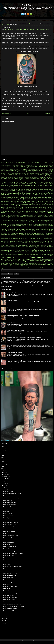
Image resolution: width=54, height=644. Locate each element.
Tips (7, 262)
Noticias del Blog (23, 236)
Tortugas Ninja (35, 262)
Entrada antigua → (49, 114)
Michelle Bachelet (35, 231)
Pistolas (34, 243)
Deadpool (34, 189)
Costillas (11, 187)
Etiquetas (10, 274)
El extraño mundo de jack (13, 196)
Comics (20, 185)
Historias (27, 211)
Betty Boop (5, 173)
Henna (41, 210)
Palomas (2, 239)
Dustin (19, 195)
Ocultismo (46, 236)
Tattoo (39, 23)
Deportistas (12, 191)
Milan (43, 231)
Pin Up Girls (51, 241)
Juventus (18, 219)
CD (24, 180)
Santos (19, 250)
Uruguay (46, 263)
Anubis (5, 168)
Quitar (24, 245)
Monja (33, 232)
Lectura (13, 222)
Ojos (50, 236)
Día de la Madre (39, 191)
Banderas (43, 170)
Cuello (24, 188)
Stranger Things (20, 254)
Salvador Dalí (42, 249)
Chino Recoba (11, 182)
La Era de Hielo (14, 220)
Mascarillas (10, 229)
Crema (29, 187)
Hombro (33, 23)
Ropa (6, 249)
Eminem (35, 197)
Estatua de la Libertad (14, 200)
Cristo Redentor (9, 188)
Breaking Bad (51, 175)
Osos (19, 237)
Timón (52, 261)
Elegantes (24, 197)
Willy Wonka (10, 267)
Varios (21, 264)
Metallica (10, 231)
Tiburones (46, 261)
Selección (34, 250)
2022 (19, 163)
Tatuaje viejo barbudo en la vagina (11, 593)
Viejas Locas (6, 266)
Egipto (38, 195)
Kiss (33, 219)
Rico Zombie (7, 248)
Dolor (36, 193)
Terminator (3, 261)
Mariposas (29, 228)
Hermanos (52, 210)
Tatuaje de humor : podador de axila (11, 558)
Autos (42, 169)
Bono (24, 175)
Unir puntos (35, 263)
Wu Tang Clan (28, 267)
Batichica (23, 172)
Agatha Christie (16, 164)
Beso (52, 172)
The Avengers (19, 261)
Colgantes (47, 184)
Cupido (5, 189)
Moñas (48, 232)
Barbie (49, 170)
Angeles (22, 167)
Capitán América (4, 178)
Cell (36, 180)
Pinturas (15, 243)
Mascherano (14, 229)
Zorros (2, 268)
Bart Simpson (10, 172)
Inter (18, 215)
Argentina (27, 168)
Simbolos (24, 252)
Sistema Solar (38, 252)
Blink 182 (50, 173)
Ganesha (36, 206)
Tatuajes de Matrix (11, 323)
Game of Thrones (29, 206)
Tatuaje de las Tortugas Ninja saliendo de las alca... (14, 567)
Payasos (12, 240)
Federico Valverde (6, 201)
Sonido (17, 253)
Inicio (3, 19)
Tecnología (34, 259)
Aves (52, 169)
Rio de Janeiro (16, 248)
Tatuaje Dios (6, 511)
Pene (41, 240)
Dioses (45, 192)
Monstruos (39, 232)
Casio (9, 180)
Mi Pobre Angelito (22, 231)
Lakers (6, 222)
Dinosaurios (34, 192)
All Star (31, 165)
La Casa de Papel (8, 220)
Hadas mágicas (32, 209)
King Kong (30, 219)
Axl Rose (7, 170)
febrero (5, 618)
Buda (14, 176)
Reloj (39, 247)
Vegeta (24, 264)
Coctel (35, 184)
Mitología (16, 232)
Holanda (33, 211)
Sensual (47, 250)
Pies (44, 241)
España (43, 199)
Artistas (9, 169)
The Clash (28, 261)
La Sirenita (39, 220)
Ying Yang (41, 267)
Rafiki (29, 245)
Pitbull (36, 243)
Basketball (19, 172)
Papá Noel (17, 239)
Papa (12, 239)
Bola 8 (14, 175)
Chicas (42, 181)
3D (26, 163)
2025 (3, 446)
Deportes (7, 191)
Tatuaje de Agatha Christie (9, 555)
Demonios (3, 191)
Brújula (10, 176)
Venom (30, 264)
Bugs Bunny (18, 176)
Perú (15, 241)
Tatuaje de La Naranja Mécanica (10, 573)
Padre (38, 237)
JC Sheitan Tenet (40, 217)
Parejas (41, 239)
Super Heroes (8, 256)
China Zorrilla (6, 182)
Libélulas (3, 223)
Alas (37, 164)
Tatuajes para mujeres (12, 308)
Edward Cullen (32, 195)
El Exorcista (6, 196)
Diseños (11, 193)
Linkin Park (27, 223)
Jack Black (52, 215)
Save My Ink (22, 250)
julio (4, 485)
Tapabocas (36, 256)
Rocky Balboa (41, 248)
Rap (33, 245)
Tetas (9, 261)
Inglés (30, 214)
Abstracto (47, 163)
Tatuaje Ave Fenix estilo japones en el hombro (13, 551)
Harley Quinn (8, 210)
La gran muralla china (21, 220)
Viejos (9, 266)
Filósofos (41, 201)
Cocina (29, 184)
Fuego (2, 206)
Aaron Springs (32, 163)
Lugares (52, 224)
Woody (24, 267)
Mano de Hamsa (17, 227)
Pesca (17, 241)
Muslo (35, 233)
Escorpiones (18, 199)
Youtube (44, 267)
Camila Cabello (14, 177)
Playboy (52, 243)
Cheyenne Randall (25, 181)
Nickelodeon (35, 235)
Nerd (20, 235)
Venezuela (27, 264)
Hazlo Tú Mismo (22, 210)
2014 (8, 163)
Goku (37, 207)
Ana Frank (49, 165)
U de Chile (22, 263)
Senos (43, 250)
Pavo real (8, 240)
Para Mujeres (32, 238)
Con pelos (27, 185)
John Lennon (28, 218)
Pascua (48, 239)
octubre (5, 479)
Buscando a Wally (26, 176)
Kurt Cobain (47, 219)
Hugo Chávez (32, 213)
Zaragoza (48, 267)
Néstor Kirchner (24, 235)
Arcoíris (20, 168)
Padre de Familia (43, 237)
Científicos (41, 182)
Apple (11, 168)
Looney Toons (4, 224)
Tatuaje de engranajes (8, 582)
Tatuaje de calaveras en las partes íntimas (12, 604)
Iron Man (45, 215)
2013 (6, 163)
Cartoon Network (50, 178)
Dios (41, 192)
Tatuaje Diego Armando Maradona (11, 522)
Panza (9, 239)
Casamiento (3, 180)
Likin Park (13, 223)
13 (2, 163)
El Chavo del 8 (43, 195)
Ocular (42, 236)
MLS (19, 232)
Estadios (2, 200)
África (12, 164)
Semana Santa (39, 250)
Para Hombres (26, 239)
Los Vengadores (45, 224)
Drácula (52, 193)
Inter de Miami (21, 215)
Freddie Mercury (21, 205)
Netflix (28, 235)
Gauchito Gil (51, 206)
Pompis (19, 244)
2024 (23, 163)
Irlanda (37, 215)
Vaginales (3, 264)
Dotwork (49, 193)
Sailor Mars (26, 249)
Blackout (28, 173)
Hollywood (36, 211)
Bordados (27, 175)
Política (16, 244)
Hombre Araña (46, 211)
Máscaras (6, 229)
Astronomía (18, 169)
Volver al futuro (38, 266)
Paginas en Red (22, 642)
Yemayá (38, 267)
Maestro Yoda (36, 226)
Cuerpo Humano (39, 188)
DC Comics (30, 189)
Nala (46, 233)
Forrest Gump (13, 203)
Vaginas (7, 264)
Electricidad (16, 197)
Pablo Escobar (31, 237)
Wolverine (15, 267)
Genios (8, 207)
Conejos (31, 185)
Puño (19, 245)
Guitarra (16, 209)
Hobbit (30, 211)
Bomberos (21, 175)
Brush (12, 176)
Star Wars (38, 253)
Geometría (12, 207)
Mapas (28, 227)
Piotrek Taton (19, 243)
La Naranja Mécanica (32, 220)
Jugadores (7, 219)
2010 (4, 163)
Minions (7, 232)
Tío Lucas (5, 262)
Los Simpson (40, 224)
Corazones (48, 185)
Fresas (40, 205)
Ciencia (37, 182)
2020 (3, 457)
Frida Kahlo (43, 205)
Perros (2, 241)
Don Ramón (40, 193)
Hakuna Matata (38, 209)
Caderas (47, 176)
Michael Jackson (29, 231)
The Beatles (24, 261)
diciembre (6, 474)
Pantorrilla (6, 239)
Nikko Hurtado (45, 235)
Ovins (25, 237)
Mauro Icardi (35, 229)
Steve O (4, 254)
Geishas (5, 207)
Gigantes (22, 207)
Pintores (12, 243)
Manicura (12, 227)
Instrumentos (51, 214)
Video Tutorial (40, 264)
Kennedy (23, 219)
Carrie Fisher (34, 178)
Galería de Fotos (18, 206)
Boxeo (32, 175)
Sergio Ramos (51, 250)
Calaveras (51, 176)
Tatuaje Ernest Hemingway (9, 520)
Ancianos (10, 167)
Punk (17, 245)
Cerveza (49, 180)
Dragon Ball (3, 195)
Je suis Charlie (46, 217)
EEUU (36, 195)
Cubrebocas (18, 188)
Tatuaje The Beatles (8, 544)
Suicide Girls (38, 254)
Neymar (31, 235)
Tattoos (14, 258)
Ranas (31, 245)
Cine (52, 182)
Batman (27, 172)
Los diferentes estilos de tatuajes (15, 293)
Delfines (47, 189)
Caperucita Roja (50, 177)
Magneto (46, 226)
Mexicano (14, 231)
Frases (14, 205)
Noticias (17, 236)
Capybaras (9, 178)
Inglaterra (27, 214)
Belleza (43, 172)
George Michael (17, 207)
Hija (7, 211)
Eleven (27, 197)
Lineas (21, 223)
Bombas (17, 175)
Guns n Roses (20, 209)
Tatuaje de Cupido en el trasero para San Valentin (18, 360)
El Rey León (50, 196)
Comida (24, 185)
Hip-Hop (17, 211)
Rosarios (12, 249)
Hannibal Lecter (48, 209)
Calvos (6, 177)
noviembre (6, 477)
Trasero (46, 262)
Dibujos (18, 192)
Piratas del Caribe (28, 243)
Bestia (2, 173)
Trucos (9, 263)
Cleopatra (18, 184)
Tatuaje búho (6, 533)
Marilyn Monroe (16, 228)
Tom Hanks (15, 262)
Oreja (16, 237)
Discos (52, 192)
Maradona (43, 227)
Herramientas (3, 211)
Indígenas (6, 214)
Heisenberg (30, 210)
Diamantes (14, 192)
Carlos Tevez (25, 178)
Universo (40, 263)
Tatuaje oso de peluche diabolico (10, 562)
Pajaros (48, 237)
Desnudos (31, 191)
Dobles (33, 193)
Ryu (23, 249)
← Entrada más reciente (6, 114)
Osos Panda (22, 237)
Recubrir (23, 247)
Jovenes (47, 218)
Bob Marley (6, 175)
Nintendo (2, 236)
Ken (20, 219)
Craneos (20, 187)
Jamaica (15, 217)
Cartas (41, 178)
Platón (47, 243)
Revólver (52, 247)
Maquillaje (31, 227)
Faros (2, 201)
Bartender (15, 172)
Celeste (33, 180)
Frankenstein (10, 205)
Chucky (26, 182)
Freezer (37, 205)
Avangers (45, 169)
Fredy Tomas (33, 205)
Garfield (41, 206)
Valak (10, 264)
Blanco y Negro (40, 173)
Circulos (2, 184)
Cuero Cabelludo (32, 188)
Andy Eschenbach (17, 167)
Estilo (20, 200)
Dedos (43, 189)
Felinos (11, 201)
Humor (38, 213)
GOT (46, 207)
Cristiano (37, 187)
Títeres (12, 262)
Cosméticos (7, 187)
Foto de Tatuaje (20, 23)
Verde (36, 264)
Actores (2, 164)
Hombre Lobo (51, 211)
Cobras (23, 184)
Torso (26, 262)
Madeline (17, 226)
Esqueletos (51, 199)
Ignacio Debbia (42, 213)
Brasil (39, 175)
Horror (18, 213)
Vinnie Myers (17, 266)
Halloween (43, 209)
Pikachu (46, 241)
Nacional (43, 233)
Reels (30, 247)
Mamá (52, 226)
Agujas (26, 164)
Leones (35, 222)
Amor (40, 165)
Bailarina (24, 170)
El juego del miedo (25, 196)
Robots (34, 248)
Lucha (49, 224)
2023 (21, 163)
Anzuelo (8, 168)
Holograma (41, 211)
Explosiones (35, 200)
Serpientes (6, 252)
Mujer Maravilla (12, 233)
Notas (14, 236)
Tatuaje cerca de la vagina (9, 602)
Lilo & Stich (17, 223)
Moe (30, 232)
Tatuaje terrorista (7, 564)
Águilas (23, 164)
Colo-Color (4, 185)
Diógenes (39, 192)
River (23, 248)
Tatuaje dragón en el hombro (9, 505)
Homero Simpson (13, 213)
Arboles (17, 168)
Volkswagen (33, 266)
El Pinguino (36, 196)
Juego (50, 218)
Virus (30, 266)
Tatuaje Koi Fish (7, 589)
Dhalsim (35, 191)
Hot (21, 213)
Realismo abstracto (7, 247)
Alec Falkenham (50, 164)
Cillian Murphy (49, 182)
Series (2, 252)
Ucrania (27, 263)
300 (25, 163)
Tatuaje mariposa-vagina (9, 591)
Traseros (49, 262)
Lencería (18, 222)
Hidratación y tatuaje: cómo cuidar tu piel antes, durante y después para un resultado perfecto (28, 345)
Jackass (12, 217)
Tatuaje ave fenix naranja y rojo (10, 549)
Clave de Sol (9, 184)
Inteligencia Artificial (7, 215)
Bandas (39, 170)
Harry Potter (13, 210)
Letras (42, 222)
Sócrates (2, 253)
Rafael (26, 245)
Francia (2, 205)
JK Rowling (18, 218)
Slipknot (52, 252)
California (2, 177)
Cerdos (40, 180)
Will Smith (5, 267)
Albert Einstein (41, 164)
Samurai (2, 250)
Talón (28, 256)
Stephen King (49, 253)
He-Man (27, 210)
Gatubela (47, 206)
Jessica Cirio (5, 218)
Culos (52, 188)
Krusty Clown (42, 219)
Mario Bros (24, 228)
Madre (20, 226)
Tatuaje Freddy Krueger (8, 516)
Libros (9, 223)
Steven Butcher (8, 254)
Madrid (32, 226)
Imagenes (51, 213)
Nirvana (8, 236)
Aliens (24, 165)
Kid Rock (26, 219)
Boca (10, 175)
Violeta (22, 266)
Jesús (8, 218)
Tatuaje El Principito (7, 514)
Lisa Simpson (31, 223)
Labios (49, 220)
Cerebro (43, 180)
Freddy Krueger (27, 205)
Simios (27, 252)
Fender (25, 201)
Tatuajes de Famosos (5, 259)
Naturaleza (13, 235)
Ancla (13, 167)
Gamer (33, 206)
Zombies (52, 267)
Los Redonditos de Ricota (33, 224)
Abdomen (37, 163)
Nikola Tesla (51, 235)
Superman (14, 256)
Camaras (9, 177)
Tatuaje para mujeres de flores (10, 575)
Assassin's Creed (14, 169)
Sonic (15, 253)
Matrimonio (28, 229)
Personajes (6, 241)
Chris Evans (18, 182)
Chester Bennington (17, 181)
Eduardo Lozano (26, 195)
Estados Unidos (7, 200)
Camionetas (19, 177)
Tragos (43, 262)
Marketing (44, 228)
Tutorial (16, 263)
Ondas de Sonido (12, 237)
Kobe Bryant (37, 219)
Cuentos (28, 188)
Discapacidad (49, 192)
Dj (24, 193)
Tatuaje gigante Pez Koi (8, 509)
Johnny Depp (33, 218)
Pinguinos (2, 243)
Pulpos (11, 245)
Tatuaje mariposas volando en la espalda (12, 498)
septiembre (6, 481)
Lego (16, 222)
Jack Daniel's (3, 217)
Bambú (36, 170)
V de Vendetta (51, 263)
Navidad (17, 235)
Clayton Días (13, 184)
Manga (9, 227)
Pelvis (38, 240)
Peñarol (43, 240)
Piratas (23, 243)
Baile (27, 170)
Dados (17, 189)
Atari (22, 169)
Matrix (32, 229)
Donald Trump (45, 193)
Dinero (31, 192)
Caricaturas (14, 178)
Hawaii (17, 210)
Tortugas (30, 262)
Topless (24, 262)
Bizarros (20, 173)
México (17, 231)
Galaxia (12, 206)
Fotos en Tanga (51, 203)
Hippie (20, 211)
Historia (23, 211)
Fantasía (52, 200)
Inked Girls (34, 214)
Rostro (18, 249)
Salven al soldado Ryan (49, 249)
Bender (46, 172)
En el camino (39, 197)
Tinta (2, 262)
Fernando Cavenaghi (30, 201)
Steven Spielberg (14, 254)
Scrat (31, 250)
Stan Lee (34, 253)
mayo (5, 490)
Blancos (46, 173)
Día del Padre (51, 191)
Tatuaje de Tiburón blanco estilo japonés (16, 330)
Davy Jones (26, 189)
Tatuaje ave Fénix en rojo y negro (10, 609)
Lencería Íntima (23, 222)
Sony (20, 253)
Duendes (12, 195)
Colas (44, 184)
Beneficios (49, 172)
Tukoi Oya (12, 263)
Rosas (15, 249)
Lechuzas (9, 222)
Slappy (49, 252)
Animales (32, 166)
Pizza (41, 243)
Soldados (12, 253)
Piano (29, 241)
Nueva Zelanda (33, 236)
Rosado (9, 249)
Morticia (51, 232)
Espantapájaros (38, 199)
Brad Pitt (35, 175)
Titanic (7, 24)
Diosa (43, 192)
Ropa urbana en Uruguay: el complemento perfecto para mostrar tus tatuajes (24, 338)
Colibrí (50, 184)
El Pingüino (40, 196)
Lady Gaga (3, 222)
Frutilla (49, 205)
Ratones (42, 245)
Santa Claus (15, 250)
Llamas (39, 223)
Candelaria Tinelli (35, 177)
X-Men (35, 267)
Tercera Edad (51, 259)
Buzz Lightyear (32, 176)
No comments (12, 31)
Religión (36, 247)
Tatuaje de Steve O (7, 571)
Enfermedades (48, 197)
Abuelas (50, 163)
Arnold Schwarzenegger (45, 168)
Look (52, 223)
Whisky (2, 267)
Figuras (36, 201)
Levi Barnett (51, 222)
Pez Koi (24, 241)
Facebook (45, 200)
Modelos (28, 232)
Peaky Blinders (16, 240)
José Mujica (44, 218)
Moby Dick (22, 232)
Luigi (2, 226)
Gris (6, 209)
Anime (36, 167)
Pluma (6, 244)
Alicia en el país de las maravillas (16, 165)
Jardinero (28, 217)
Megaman (49, 229)
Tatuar (20, 259)
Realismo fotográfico (14, 247)
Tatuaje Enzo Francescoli (9, 527)
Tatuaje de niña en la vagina (9, 600)
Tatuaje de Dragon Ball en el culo (14, 353)
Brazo (10, 23)
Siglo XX (12, 252)
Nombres (11, 236)
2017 (15, 163)
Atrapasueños (26, 169)
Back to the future (18, 170)
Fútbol (5, 206)
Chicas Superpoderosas (48, 181)
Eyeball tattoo (40, 200)
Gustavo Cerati (25, 209)
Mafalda (40, 226)
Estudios (27, 200)
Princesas (52, 244)
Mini (4, 232)
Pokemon (10, 244)
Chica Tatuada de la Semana (34, 181)
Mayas (39, 229)
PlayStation (3, 244)
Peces (20, 240)
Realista (19, 247)
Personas (12, 241)
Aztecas (11, 170)
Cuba (15, 188)
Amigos (37, 165)
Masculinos (23, 229)
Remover (42, 247)
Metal (7, 231)
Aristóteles (36, 168)
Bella (40, 172)
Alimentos (27, 165)
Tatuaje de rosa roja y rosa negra (10, 496)
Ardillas (23, 168)
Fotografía (33, 203)
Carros (38, 178)
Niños (5, 236)
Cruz (13, 188)
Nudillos (28, 236)
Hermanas (48, 210)
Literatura (36, 223)
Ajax (28, 164)
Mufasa (7, 233)
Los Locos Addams (21, 224)
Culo (50, 188)
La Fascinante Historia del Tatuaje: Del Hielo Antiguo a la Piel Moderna (23, 315)
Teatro (27, 259)
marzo (5, 616)
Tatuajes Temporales (15, 259)
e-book (22, 195)
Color (12, 23)
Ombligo (7, 237)
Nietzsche (40, 235)
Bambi (33, 170)
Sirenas (34, 252)
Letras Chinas (46, 222)
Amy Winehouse (44, 165)
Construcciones (40, 185)
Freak (17, 205)
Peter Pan (20, 241)
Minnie (10, 232)
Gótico (48, 207)
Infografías (18, 214)
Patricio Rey (51, 239)
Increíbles (2, 214)
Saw (26, 250)
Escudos (22, 199)
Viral (25, 266)
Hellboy (34, 210)
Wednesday (48, 266)
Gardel (39, 206)
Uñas (43, 263)
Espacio (25, 199)
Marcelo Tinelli (48, 227)
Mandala (5, 227)
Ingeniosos (23, 214)
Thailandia (15, 261)
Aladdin (34, 164)
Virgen (27, 266)
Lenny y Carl (28, 222)
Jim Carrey (11, 218)
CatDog (18, 180)
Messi (5, 231)
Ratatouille (38, 245)
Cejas (26, 180)
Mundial (21, 233)
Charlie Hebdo (6, 181)
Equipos (7, 199)
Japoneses (24, 217)
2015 (10, 163)
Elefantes (20, 197)
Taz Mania (24, 259)
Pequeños (47, 240)
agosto (5, 483)
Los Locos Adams (15, 224)
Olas (52, 236)
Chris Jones (22, 182)
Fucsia (52, 205)
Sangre (11, 250)
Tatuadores (23, 258)
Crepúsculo (33, 187)
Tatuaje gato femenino (8, 578)
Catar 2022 (15, 180)
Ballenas (30, 170)
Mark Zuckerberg (39, 228)
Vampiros (13, 264)
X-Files (32, 267)
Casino (6, 180)
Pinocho (8, 243)
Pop (21, 244)
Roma (52, 248)
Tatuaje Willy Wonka (8, 518)
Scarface (28, 250)
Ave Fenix (49, 169)
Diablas (8, 192)
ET (29, 200)
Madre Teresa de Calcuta (26, 226)
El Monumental (31, 196)
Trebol (52, 262)
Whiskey (52, 266)
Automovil (38, 169)
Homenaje (7, 213)
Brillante (2, 176)
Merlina (2, 231)
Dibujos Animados (25, 192)
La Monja (27, 220)
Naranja (6, 235)
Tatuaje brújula (6, 540)
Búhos (22, 176)
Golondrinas (40, 207)
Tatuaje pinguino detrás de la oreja (11, 586)
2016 (12, 163)
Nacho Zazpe (39, 233)
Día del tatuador (4, 192)
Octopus (40, 236)
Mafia (43, 226)
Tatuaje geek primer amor (9, 569)
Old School (3, 237)
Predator (39, 244)
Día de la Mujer (45, 191)
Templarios (47, 259)
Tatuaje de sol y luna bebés (9, 611)
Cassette (11, 180)
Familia (48, 200)
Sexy (9, 252)
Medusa (46, 229)
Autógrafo (34, 169)
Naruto (9, 235)
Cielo (34, 182)
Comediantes (16, 185)
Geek (2, 207)
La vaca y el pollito (44, 220)
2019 (17, 163)
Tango (33, 256)
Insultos (2, 215)
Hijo (8, 211)
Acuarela (9, 164)
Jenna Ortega (51, 217)
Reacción (50, 245)
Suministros (49, 254)
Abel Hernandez (42, 163)
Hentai (44, 210)
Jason (35, 217)
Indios (13, 214)
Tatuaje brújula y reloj (8, 538)
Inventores (34, 215)
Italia (49, 215)
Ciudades (5, 184)
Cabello (40, 176)
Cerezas (46, 180)
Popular (4, 274)
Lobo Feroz (43, 223)
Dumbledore (16, 195)
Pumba (14, 245)
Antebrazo (44, 166)
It (47, 215)
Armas (39, 168)
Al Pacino (31, 164)
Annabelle (39, 167)
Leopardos (39, 222)
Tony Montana (20, 262)
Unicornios (31, 263)
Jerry (2, 218)
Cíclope (32, 182)
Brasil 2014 (42, 175)
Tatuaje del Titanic (7, 27)
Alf (8, 165)
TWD (18, 263)
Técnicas (30, 259)
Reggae (33, 247)
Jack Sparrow (8, 217)
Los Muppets (26, 224)
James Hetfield (19, 217)
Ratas (35, 245)
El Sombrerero (11, 197)
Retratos (48, 247)
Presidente (43, 244)
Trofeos (6, 263)
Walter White (44, 266)
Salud (38, 249)
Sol (10, 253)
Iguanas (46, 213)
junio (5, 488)
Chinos (15, 182)
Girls (28, 207)
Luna (36, 23)
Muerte (4, 233)
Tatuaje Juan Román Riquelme (10, 525)
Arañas (13, 168)
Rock (37, 248)
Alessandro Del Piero (4, 165)
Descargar (16, 191)
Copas (44, 185)
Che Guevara (11, 181)
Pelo (30, 240)
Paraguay (37, 239)
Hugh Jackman (27, 213)
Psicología (6, 245)
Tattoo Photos (44, 23)
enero (5, 621)
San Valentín (7, 250)
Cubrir (21, 188)
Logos (50, 223)
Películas (27, 240)
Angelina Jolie (27, 167)
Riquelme (20, 248)
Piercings (37, 241)
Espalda (33, 199)
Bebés (30, 172)
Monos (35, 232)
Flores (2, 203)
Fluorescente (7, 203)
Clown (20, 184)
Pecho (23, 240)
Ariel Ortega (31, 168)
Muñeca (25, 233)
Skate (42, 252)
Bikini (9, 173)
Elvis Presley (31, 197)
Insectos (38, 214)
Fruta (47, 205)
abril (4, 614)
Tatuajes (4, 24)
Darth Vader (21, 189)
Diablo (11, 192)
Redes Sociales (27, 247)
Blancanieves (33, 173)
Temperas (43, 259)
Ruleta (21, 249)
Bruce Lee (6, 176)
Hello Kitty (38, 210)
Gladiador (31, 207)
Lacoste (52, 220)
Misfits (13, 232)
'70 (1, 163)
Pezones (27, 241)
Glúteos (34, 207)
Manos (22, 227)
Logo (48, 223)
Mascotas (18, 229)
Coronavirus (3, 187)
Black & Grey (24, 173)
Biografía (16, 173)
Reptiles (45, 247)
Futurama (8, 206)
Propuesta (2, 245)
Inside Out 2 (42, 214)
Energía (44, 197)
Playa (49, 243)
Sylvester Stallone (19, 256)
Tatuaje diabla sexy (7, 560)
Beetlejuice (37, 172)
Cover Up (15, 187)
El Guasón (20, 196)
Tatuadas (18, 258)
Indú (15, 214)
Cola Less (42, 184)
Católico (22, 180)
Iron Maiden (41, 215)
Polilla (13, 244)
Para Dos (20, 239)
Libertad (6, 223)
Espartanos (46, 199)
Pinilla (6, 243)
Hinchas (11, 211)
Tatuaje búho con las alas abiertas (11, 536)
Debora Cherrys (39, 189)
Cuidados (47, 188)
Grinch (4, 209)
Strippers (31, 254)
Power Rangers (34, 244)
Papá (14, 239)
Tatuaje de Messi (6, 369)
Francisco (5, 205)
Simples (30, 252)
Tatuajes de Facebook (49, 258)
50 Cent (28, 163)
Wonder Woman (20, 267)
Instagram (46, 214)
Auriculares (31, 169)
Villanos (12, 266)
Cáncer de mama (28, 177)
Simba (20, 252)
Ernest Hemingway (12, 199)
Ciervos (44, 182)
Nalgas (49, 233)
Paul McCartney (4, 240)
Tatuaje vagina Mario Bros (9, 595)
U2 (24, 263)
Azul (13, 170)
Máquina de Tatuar (37, 227)
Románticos (3, 249)
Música (32, 233)
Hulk (35, 213)
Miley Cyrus (46, 231)
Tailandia (25, 256)
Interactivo (26, 215)
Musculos (28, 233)
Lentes (32, 222)
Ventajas (33, 264)
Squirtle (31, 253)
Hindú (14, 211)
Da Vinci (14, 189)
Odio (48, 236)
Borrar (30, 175)
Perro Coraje (51, 240)
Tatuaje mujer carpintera (8, 580)
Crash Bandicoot (25, 187)
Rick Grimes (3, 248)
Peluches (35, 240)
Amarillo (34, 165)
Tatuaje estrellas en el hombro (10, 502)
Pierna (41, 241)
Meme (52, 229)
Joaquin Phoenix (23, 218)
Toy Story (40, 262)
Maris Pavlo (34, 228)
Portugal (27, 244)
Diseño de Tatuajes (5, 193)
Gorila (44, 207)
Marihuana (10, 228)
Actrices (6, 164)
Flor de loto (51, 201)
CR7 (18, 187)
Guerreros (12, 209)
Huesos (23, 213)
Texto (11, 261)
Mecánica (42, 229)
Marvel (2, 229)
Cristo (5, 188)
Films (38, 201)
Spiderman (27, 253)
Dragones (8, 195)
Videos (50, 264)
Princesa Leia (48, 244)
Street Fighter (27, 254)
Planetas (44, 243)
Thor (43, 261)
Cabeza (43, 176)
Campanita (23, 177)
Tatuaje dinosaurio (7, 507)
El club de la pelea (49, 195)
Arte (50, 168)
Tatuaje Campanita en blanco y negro (11, 529)
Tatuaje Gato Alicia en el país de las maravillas (13, 553)
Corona (52, 185)
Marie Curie (6, 228)
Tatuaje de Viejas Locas (8, 491)
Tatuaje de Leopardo (8, 500)
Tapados (40, 256)
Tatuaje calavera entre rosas (9, 531)
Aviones (2, 170)
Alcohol (46, 164)
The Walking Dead (38, 261)
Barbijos (52, 170)
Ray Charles (46, 245)
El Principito (45, 196)
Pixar (39, 243)
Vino (20, 266)
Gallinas (24, 206)
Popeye (24, 244)
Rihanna (11, 248)
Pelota (32, 240)
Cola (39, 184)
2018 (3, 462)
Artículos (6, 169)
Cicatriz (29, 182)
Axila (5, 170)
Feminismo (21, 201)
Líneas (23, 223)
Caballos (37, 176)
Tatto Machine (45, 256)
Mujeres (17, 233)
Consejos (35, 185)
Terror (6, 261)
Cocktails (32, 184)
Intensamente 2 (14, 215)
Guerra (8, 209)
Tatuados (29, 258)
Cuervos (43, 188)
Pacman (36, 237)
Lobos (46, 223)
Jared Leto (32, 217)
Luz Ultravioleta (12, 226)
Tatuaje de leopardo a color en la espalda (12, 494)
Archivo (17, 274)
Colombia (8, 185)
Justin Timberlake (12, 219)
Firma (44, 201)
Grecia (2, 209)
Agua (20, 164)
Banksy (46, 170)
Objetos (37, 236)
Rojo (45, 248)
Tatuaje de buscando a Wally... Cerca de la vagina (14, 606)
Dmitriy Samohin (28, 193)
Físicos (47, 201)
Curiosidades (9, 189)
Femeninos (16, 201)
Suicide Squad (43, 254)
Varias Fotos (17, 264)
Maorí (25, 227)
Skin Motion (45, 252)
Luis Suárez (5, 226)
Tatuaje (48, 23)
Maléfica (49, 226)
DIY (23, 193)
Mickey (40, 231)
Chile (2, 182)
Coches (26, 184)
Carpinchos (30, 178)
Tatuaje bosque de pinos (8, 542)
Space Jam (23, 253)
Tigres (50, 261)
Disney (14, 193)
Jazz (37, 217)
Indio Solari (10, 214)
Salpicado (35, 249)
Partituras (44, 239)
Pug (9, 245)
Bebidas (33, 172)
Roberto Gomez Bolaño (29, 248)
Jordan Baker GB (39, 218)
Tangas (30, 256)
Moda (25, 232)
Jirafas (15, 218)
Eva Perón (32, 200)
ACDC (52, 163)
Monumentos (44, 232)
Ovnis (28, 237)
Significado (16, 252)
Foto (15, 23)
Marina (20, 228)
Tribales (2, 263)
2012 (3, 624)
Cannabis (40, 177)
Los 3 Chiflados (9, 224)
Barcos (7, 23)
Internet (30, 215)
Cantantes (44, 177)
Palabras (52, 237)
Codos (37, 184)
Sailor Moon (31, 249)
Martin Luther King (50, 228)
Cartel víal (44, 178)
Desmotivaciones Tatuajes (23, 191)
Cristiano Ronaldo (42, 187)
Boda (12, 175)
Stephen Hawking (43, 253)
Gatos (44, 206)
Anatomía (6, 167)
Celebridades (29, 180)
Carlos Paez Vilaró (20, 178)
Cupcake (2, 189)
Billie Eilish (12, 173)
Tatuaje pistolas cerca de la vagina (11, 597)
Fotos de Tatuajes (28, 5)
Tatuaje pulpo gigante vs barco (10, 547)
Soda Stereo (6, 253)
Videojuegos (45, 264)
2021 (3, 455)
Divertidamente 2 (19, 193)
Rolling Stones (48, 248)
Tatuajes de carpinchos (12, 300)
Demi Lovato (51, 189)
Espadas (29, 199)
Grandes (51, 207)
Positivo (30, 244)
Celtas (38, 180)
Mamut (2, 227)
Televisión (39, 259)
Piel (34, 241)
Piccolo (32, 241)
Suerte (34, 254)
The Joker (32, 261)
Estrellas (23, 200)
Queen (21, 245)
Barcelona (3, 172)
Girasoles (26, 207)
